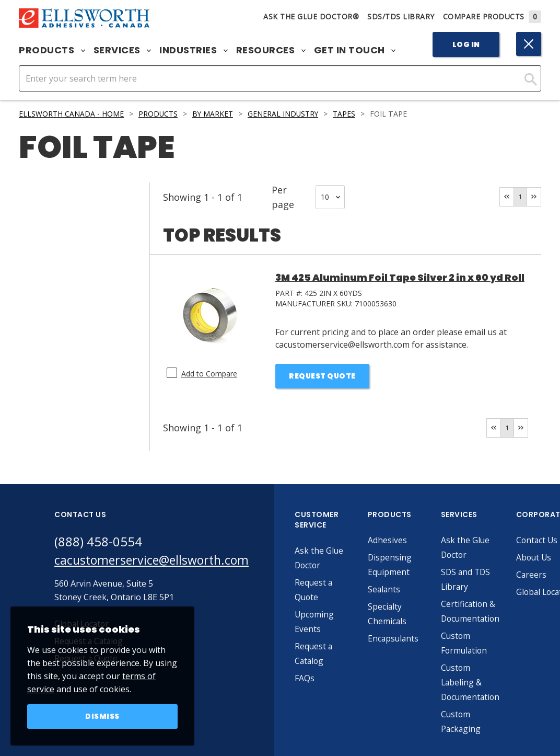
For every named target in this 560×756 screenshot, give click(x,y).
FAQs (311, 679)
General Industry (286, 114)
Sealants (391, 590)
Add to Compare (209, 374)
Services (122, 50)
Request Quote (323, 376)
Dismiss (103, 716)
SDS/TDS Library (401, 16)
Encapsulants (401, 639)
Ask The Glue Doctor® (311, 16)
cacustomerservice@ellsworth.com (155, 561)
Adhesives (394, 541)
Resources (271, 50)
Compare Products (492, 16)
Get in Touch (355, 50)
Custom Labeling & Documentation (478, 683)
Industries (194, 50)
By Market (215, 114)
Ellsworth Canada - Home (72, 114)
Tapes (348, 114)
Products (52, 50)
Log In (466, 44)
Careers (541, 576)
